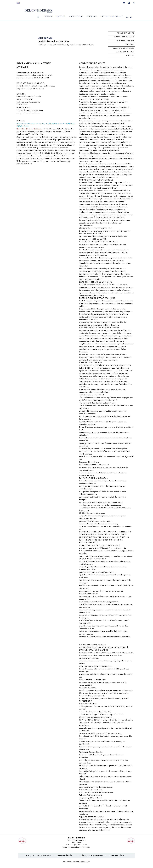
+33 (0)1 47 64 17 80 (79, 845)
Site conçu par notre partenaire (77, 862)
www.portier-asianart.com (28, 113)
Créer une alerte (117, 856)
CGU (28, 856)
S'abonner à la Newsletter (91, 856)
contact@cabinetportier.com (30, 110)
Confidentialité (44, 856)
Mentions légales (65, 856)
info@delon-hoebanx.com (43, 86)
